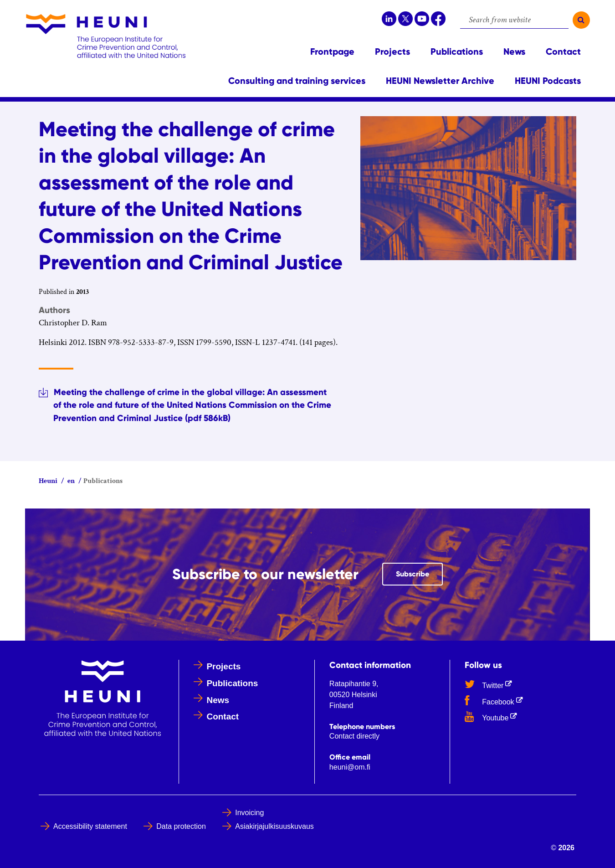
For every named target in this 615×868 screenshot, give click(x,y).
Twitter (490, 684)
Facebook (495, 700)
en (70, 481)
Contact (223, 716)
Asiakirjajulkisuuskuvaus (274, 826)
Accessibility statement (90, 826)
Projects (223, 666)
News (218, 700)
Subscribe (419, 573)
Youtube (492, 716)
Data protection (181, 826)
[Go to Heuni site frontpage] (106, 36)
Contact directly (354, 736)
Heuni (48, 481)
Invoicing (249, 813)
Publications (232, 683)
